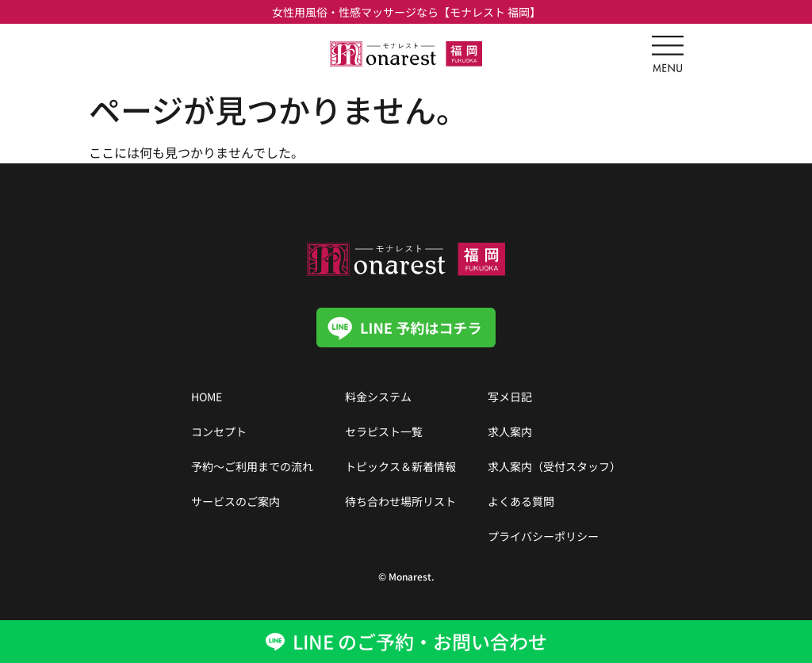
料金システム (378, 397)
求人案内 (510, 431)
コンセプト (219, 431)
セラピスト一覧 (384, 431)
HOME (207, 397)
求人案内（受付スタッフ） (554, 466)
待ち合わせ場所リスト (400, 501)
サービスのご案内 (236, 501)
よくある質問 (521, 501)
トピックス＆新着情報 (400, 466)
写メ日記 (510, 397)
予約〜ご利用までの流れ (252, 466)
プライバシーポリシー (543, 536)
